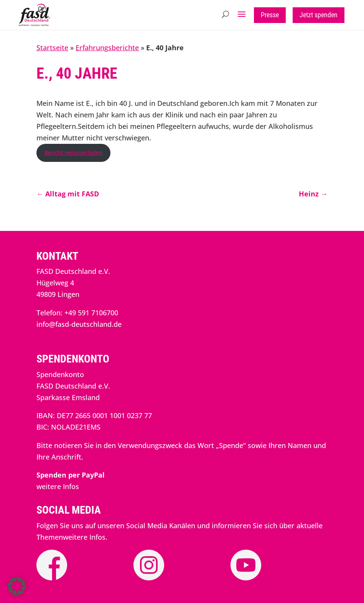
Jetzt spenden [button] (319, 15)
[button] (242, 14)
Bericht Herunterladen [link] (73, 152)
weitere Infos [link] (58, 486)
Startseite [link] (52, 48)
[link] (35, 24)
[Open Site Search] (225, 14)
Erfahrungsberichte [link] (107, 48)
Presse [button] (270, 15)
